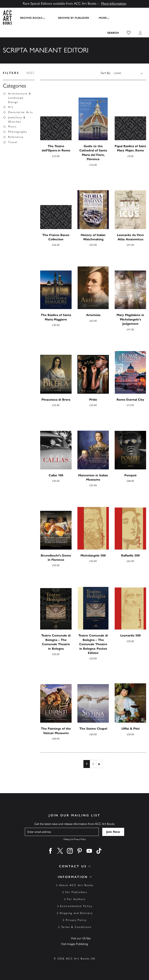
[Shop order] (126, 73)
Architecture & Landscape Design (20, 98)
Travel (13, 142)
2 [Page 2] (93, 764)
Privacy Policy (76, 920)
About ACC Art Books (76, 885)
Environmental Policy (76, 906)
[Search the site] (113, 33)
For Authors (76, 899)
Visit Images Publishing (74, 944)
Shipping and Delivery (76, 913)
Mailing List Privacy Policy (75, 839)
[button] (129, 33)
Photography (18, 132)
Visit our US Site (81, 938)
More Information (114, 3)
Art (11, 107)
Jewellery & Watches (17, 120)
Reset (30, 73)
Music (12, 127)
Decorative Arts (20, 112)
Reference (16, 137)
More (99, 18)
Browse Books (31, 18)
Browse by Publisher (70, 18)
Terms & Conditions (76, 927)
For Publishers (76, 892)
